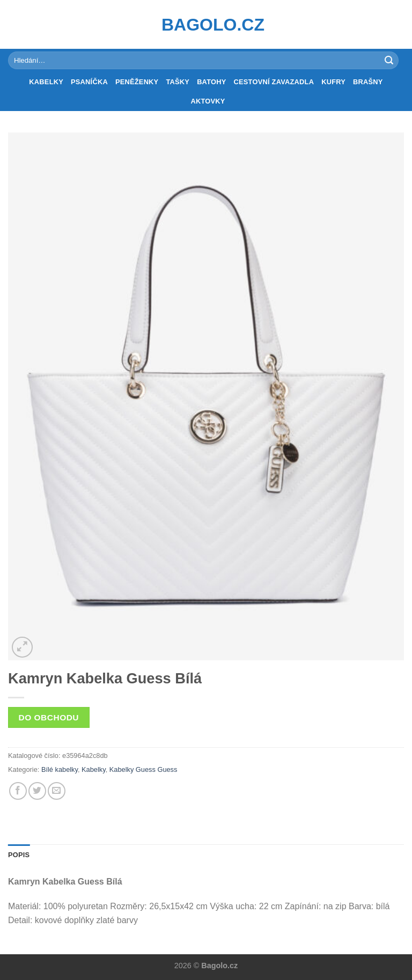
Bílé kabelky (60, 769)
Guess (167, 769)
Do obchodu (49, 717)
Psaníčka (89, 82)
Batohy (211, 82)
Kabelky (46, 82)
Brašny (368, 82)
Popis (19, 855)
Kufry (333, 82)
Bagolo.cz (206, 25)
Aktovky (208, 101)
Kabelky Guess (133, 769)
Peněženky (137, 82)
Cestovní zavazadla (274, 82)
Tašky (178, 82)
